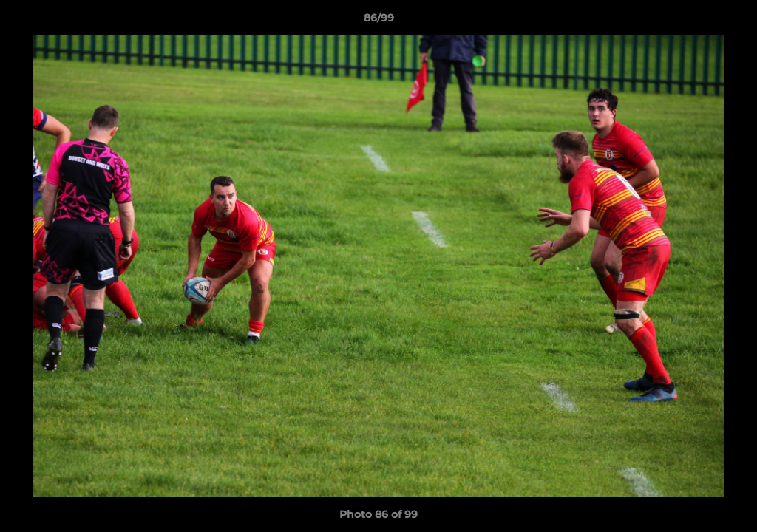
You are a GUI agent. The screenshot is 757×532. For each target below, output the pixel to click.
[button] (730, 21)
